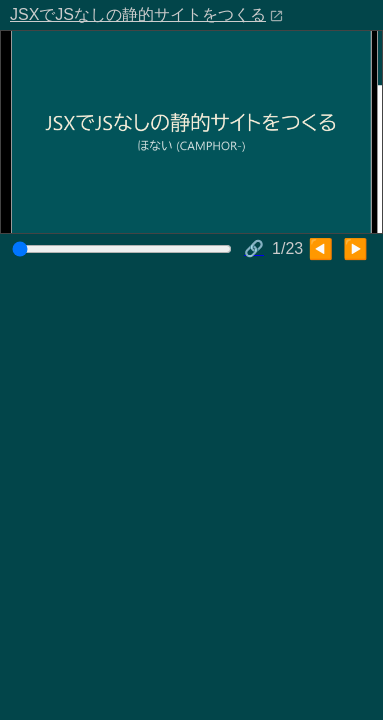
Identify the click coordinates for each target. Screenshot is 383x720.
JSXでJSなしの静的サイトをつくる (138, 14)
